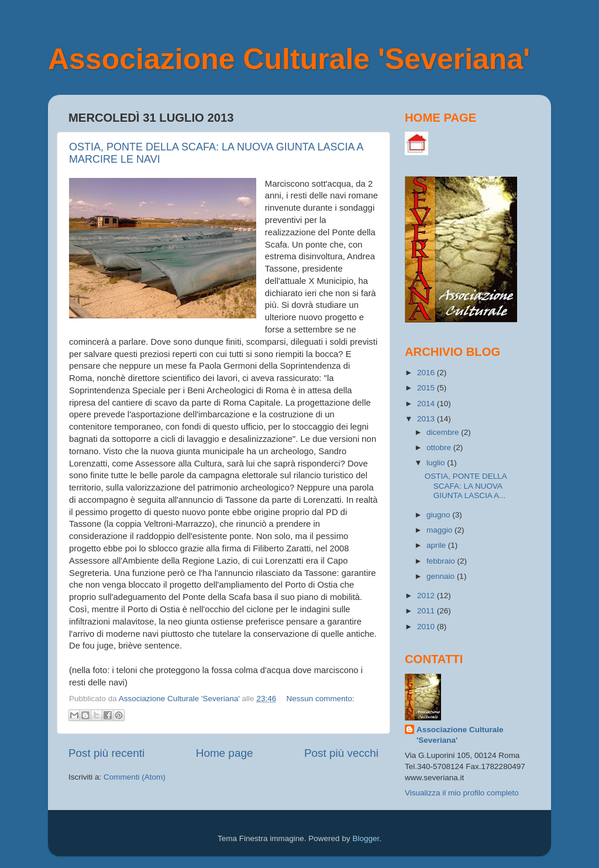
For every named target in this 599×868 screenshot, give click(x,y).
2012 (427, 596)
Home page (225, 753)
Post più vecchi (341, 753)
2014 (427, 404)
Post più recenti (106, 753)
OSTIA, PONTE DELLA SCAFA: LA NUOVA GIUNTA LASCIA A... (466, 486)
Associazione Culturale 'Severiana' (289, 59)
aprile (437, 545)
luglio (437, 463)
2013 (427, 419)
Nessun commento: (320, 699)
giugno (439, 515)
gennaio (442, 576)
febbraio (442, 561)
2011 (427, 611)
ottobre (440, 447)
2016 (427, 373)
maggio (440, 530)
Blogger (366, 838)
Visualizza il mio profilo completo (462, 793)
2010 (427, 627)
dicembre (444, 432)
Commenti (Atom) (135, 777)
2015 (427, 388)
